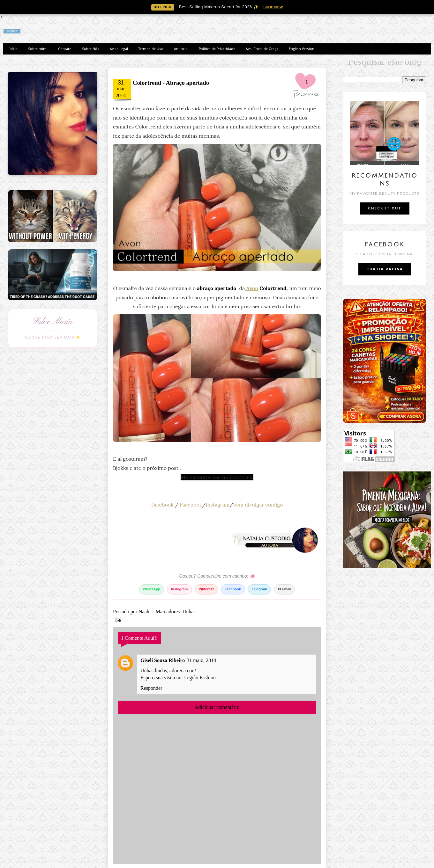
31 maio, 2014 (201, 660)
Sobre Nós (91, 49)
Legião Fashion (200, 678)
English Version (302, 49)
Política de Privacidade (217, 49)
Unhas (189, 612)
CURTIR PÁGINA (385, 269)
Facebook (162, 505)
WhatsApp (152, 589)
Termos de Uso (151, 49)
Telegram (259, 589)
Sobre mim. (38, 49)
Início (13, 49)
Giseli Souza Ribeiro (163, 660)
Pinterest (206, 589)
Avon (252, 288)
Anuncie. (181, 49)
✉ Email (284, 589)
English (12, 31)
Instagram (217, 505)
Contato (65, 49)
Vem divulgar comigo (258, 505)
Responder (151, 688)
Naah (145, 612)
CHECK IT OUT (385, 208)
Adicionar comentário (217, 707)
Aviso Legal (119, 49)
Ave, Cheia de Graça (262, 49)
